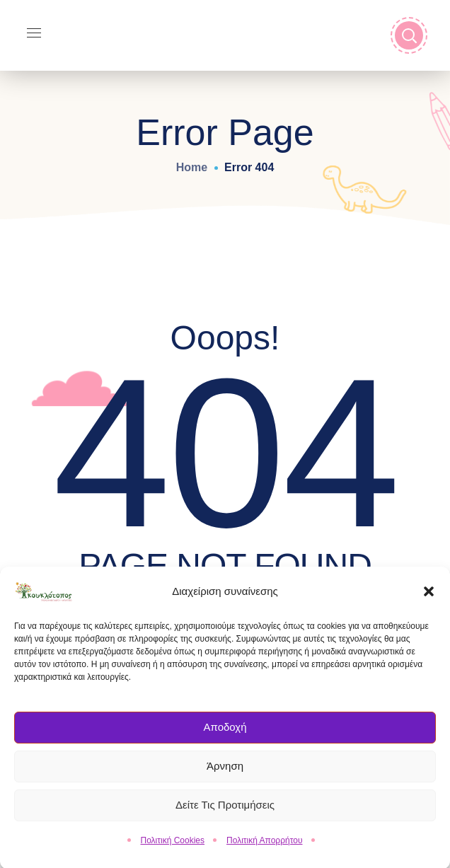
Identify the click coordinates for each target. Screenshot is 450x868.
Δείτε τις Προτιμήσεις (225, 811)
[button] (429, 597)
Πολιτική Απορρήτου (264, 846)
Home (192, 167)
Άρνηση (225, 772)
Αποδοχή (225, 733)
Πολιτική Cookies (173, 846)
